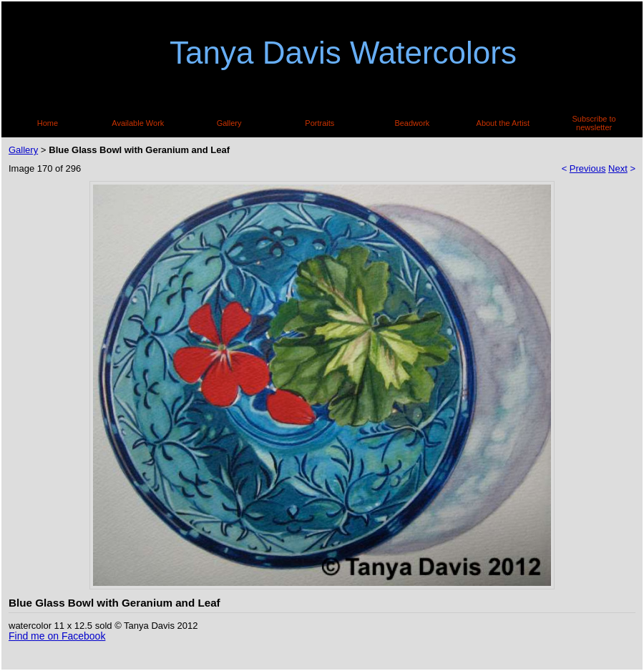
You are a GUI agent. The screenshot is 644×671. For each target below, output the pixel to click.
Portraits (319, 123)
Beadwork (412, 123)
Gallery (229, 123)
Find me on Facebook (57, 636)
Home (48, 123)
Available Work (138, 123)
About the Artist (503, 123)
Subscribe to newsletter (594, 123)
